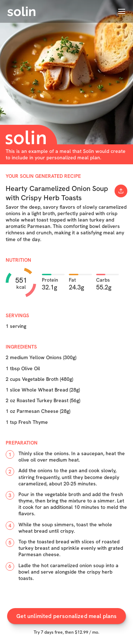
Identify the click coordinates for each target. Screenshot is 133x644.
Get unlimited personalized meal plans (67, 616)
